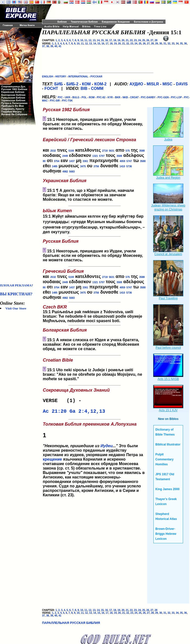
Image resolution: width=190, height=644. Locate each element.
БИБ (59, 84)
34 (177, 44)
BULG (76, 97)
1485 (55, 166)
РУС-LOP (176, 97)
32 (169, 44)
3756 (96, 166)
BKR (118, 97)
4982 (65, 172)
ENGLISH (47, 77)
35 (181, 44)
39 (52, 46)
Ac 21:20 (55, 413)
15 (102, 40)
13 (94, 40)
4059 (122, 161)
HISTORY (61, 77)
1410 (122, 166)
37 (43, 46)
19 (119, 40)
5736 (129, 166)
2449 (65, 156)
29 (156, 44)
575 (128, 151)
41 (60, 46)
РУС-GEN (163, 97)
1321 (95, 156)
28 (156, 40)
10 (82, 40)
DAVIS (182, 84)
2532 (53, 151)
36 (185, 44)
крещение (52, 461)
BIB (84, 88)
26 (148, 40)
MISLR (153, 84)
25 (144, 40)
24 (139, 40)
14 (98, 40)
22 (131, 40)
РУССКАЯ (96, 77)
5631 (112, 151)
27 (152, 40)
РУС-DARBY (148, 97)
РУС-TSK (67, 101)
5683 (72, 172)
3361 (85, 161)
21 (127, 40)
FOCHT (51, 88)
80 (44, 161)
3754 (57, 161)
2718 (105, 151)
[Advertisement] (20, 204)
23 (135, 40)
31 (165, 44)
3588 (142, 151)
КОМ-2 (100, 84)
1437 (72, 161)
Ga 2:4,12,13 (87, 413)
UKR (68, 97)
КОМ (86, 84)
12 (90, 40)
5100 (71, 151)
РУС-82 (101, 97)
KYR (110, 97)
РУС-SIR (55, 101)
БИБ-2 (72, 84)
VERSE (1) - (64, 401)
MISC (167, 84)
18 (115, 40)
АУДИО (136, 84)
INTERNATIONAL (78, 77)
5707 (102, 156)
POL (84, 97)
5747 (129, 161)
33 (173, 44)
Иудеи (107, 448)
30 (161, 44)
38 (48, 46)
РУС (60, 97)
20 (123, 40)
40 (56, 46)
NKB (125, 97)
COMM (97, 88)
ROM (92, 97)
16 (107, 40)
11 (86, 40)
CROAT (134, 97)
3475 (83, 166)
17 (110, 40)
